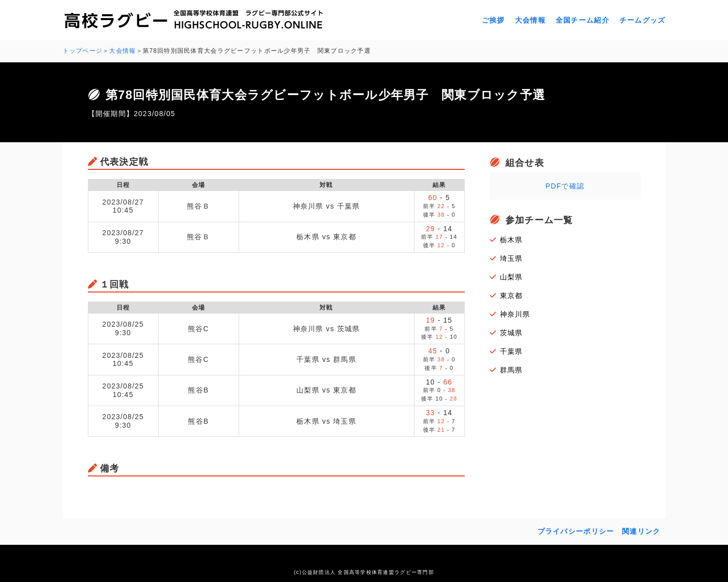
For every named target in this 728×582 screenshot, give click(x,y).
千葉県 (511, 351)
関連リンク (641, 531)
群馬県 (511, 370)
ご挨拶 (493, 20)
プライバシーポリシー (576, 531)
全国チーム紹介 (583, 20)
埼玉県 (511, 258)
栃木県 (511, 240)
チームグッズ (643, 20)
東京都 (511, 296)
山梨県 (511, 277)
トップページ (83, 51)
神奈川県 (515, 314)
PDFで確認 (565, 186)
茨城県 (511, 333)
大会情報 (530, 20)
